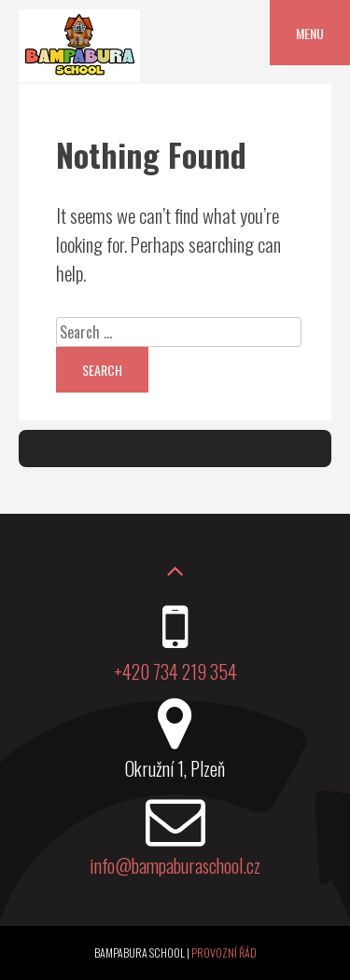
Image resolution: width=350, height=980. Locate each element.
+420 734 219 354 (175, 671)
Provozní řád (224, 952)
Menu (310, 33)
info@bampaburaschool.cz (175, 865)
